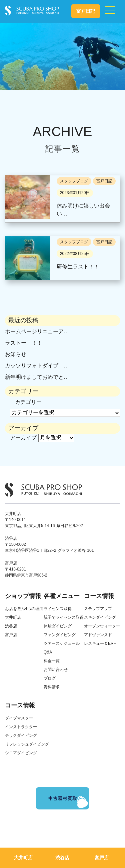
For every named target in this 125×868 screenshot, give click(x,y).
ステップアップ (98, 609)
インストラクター (21, 727)
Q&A (48, 652)
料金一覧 (52, 661)
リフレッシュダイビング (27, 744)
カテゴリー (28, 402)
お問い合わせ (56, 670)
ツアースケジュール (62, 643)
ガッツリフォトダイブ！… (37, 366)
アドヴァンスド (98, 635)
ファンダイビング (60, 635)
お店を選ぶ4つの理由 (24, 609)
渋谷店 (62, 858)
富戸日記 (86, 11)
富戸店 (102, 858)
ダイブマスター (19, 718)
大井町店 (23, 858)
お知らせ (16, 354)
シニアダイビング (21, 753)
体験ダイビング (58, 626)
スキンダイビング (100, 617)
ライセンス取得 (58, 609)
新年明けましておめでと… (37, 377)
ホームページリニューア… (37, 331)
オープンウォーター (102, 626)
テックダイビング (21, 735)
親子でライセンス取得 (64, 617)
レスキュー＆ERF (100, 643)
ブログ (50, 678)
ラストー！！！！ (26, 343)
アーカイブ (23, 438)
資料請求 (52, 687)
